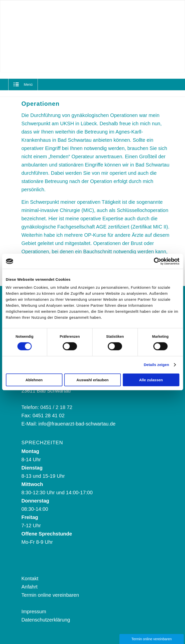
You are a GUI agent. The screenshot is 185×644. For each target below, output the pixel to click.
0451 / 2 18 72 (56, 407)
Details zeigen (156, 365)
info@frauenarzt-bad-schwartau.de (77, 424)
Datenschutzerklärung (46, 620)
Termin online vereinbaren (50, 595)
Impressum (34, 611)
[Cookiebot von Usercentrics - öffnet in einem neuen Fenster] (157, 261)
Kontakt (30, 578)
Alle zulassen (151, 380)
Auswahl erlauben (92, 380)
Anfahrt (29, 587)
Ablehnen (34, 380)
